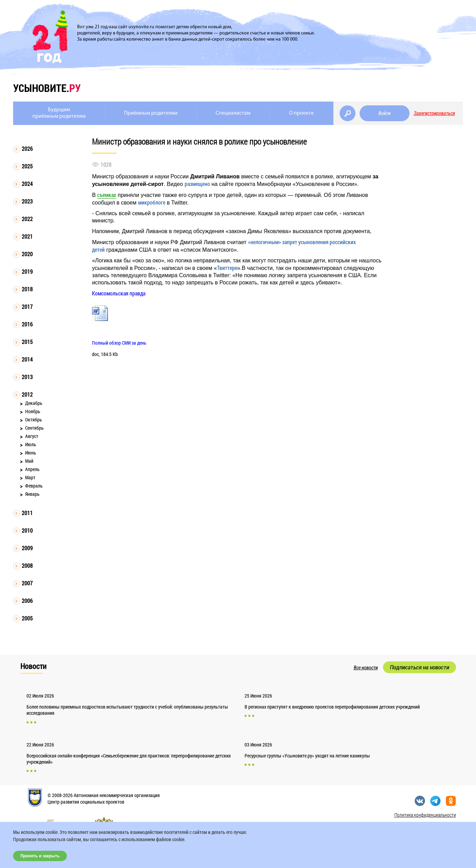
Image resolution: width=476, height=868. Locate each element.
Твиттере (227, 268)
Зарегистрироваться (434, 113)
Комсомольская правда (119, 293)
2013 (27, 377)
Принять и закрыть (40, 856)
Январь (32, 494)
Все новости (366, 668)
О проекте (301, 113)
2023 (27, 201)
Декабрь (34, 403)
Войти (385, 113)
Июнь (31, 453)
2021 (27, 236)
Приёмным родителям (151, 113)
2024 (27, 184)
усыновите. (47, 88)
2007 (27, 583)
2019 (27, 271)
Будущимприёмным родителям (59, 113)
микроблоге (152, 202)
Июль (31, 444)
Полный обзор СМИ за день (119, 343)
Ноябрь (33, 411)
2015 (27, 342)
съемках (107, 195)
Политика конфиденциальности (425, 815)
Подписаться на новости (420, 667)
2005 (27, 618)
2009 (27, 548)
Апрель (32, 469)
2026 (27, 149)
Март (30, 477)
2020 (27, 254)
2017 (27, 307)
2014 (27, 359)
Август (32, 436)
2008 (27, 566)
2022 (27, 219)
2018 (27, 289)
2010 (27, 530)
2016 (27, 324)
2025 (27, 166)
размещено (197, 184)
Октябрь (34, 420)
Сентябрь (34, 428)
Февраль (34, 486)
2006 (27, 601)
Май (29, 461)
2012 (27, 394)
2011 (27, 513)
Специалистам (233, 113)
